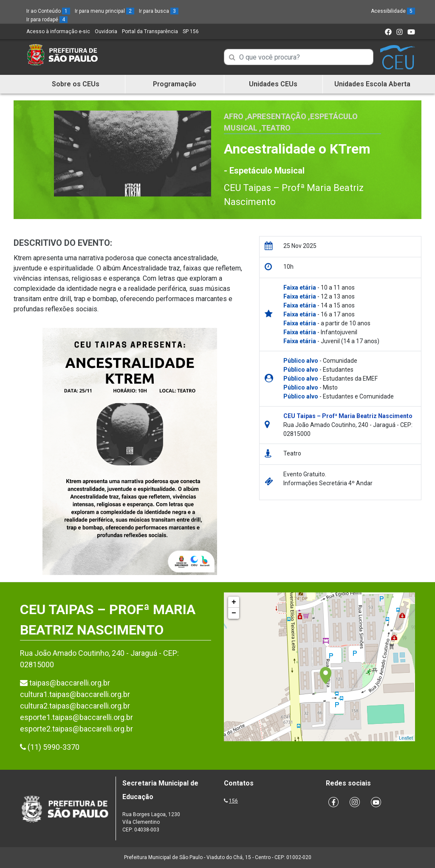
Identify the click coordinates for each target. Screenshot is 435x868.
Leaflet (406, 738)
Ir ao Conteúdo (48, 11)
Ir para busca (159, 11)
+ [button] (234, 602)
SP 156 (191, 31)
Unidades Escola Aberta (372, 84)
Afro (234, 116)
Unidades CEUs (273, 84)
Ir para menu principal (105, 11)
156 (233, 801)
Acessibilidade (393, 11)
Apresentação (277, 116)
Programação (175, 84)
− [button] (234, 613)
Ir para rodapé (47, 20)
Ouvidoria (106, 31)
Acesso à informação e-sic (58, 31)
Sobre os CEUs (76, 84)
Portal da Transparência (150, 31)
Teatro (276, 128)
